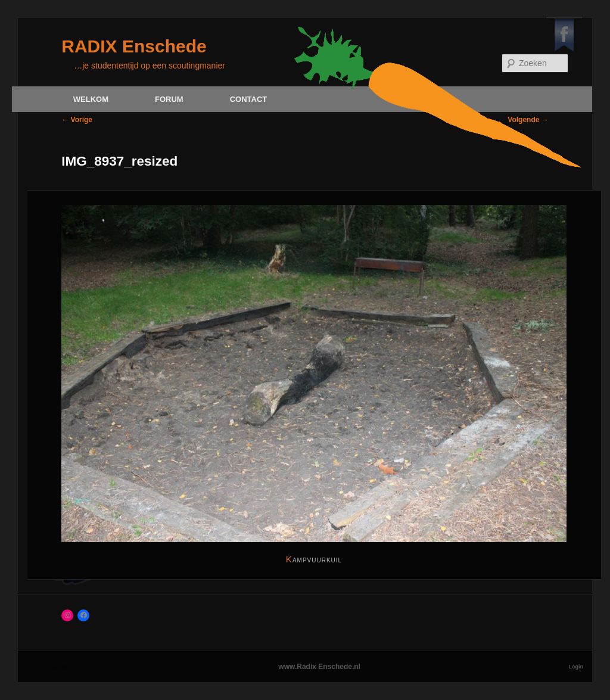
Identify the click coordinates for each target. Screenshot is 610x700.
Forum (169, 99)
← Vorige (77, 120)
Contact (249, 99)
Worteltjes (53, 667)
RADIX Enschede (134, 46)
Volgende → (528, 120)
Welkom (91, 99)
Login (576, 667)
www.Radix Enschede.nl (319, 667)
